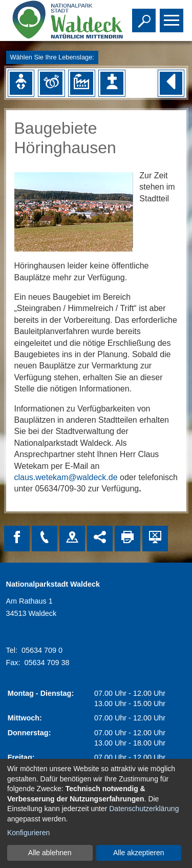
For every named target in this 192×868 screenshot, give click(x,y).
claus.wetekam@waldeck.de (66, 477)
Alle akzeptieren (139, 853)
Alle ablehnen (50, 853)
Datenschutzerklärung (144, 809)
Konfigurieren (28, 833)
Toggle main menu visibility (173, 16)
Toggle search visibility (145, 16)
